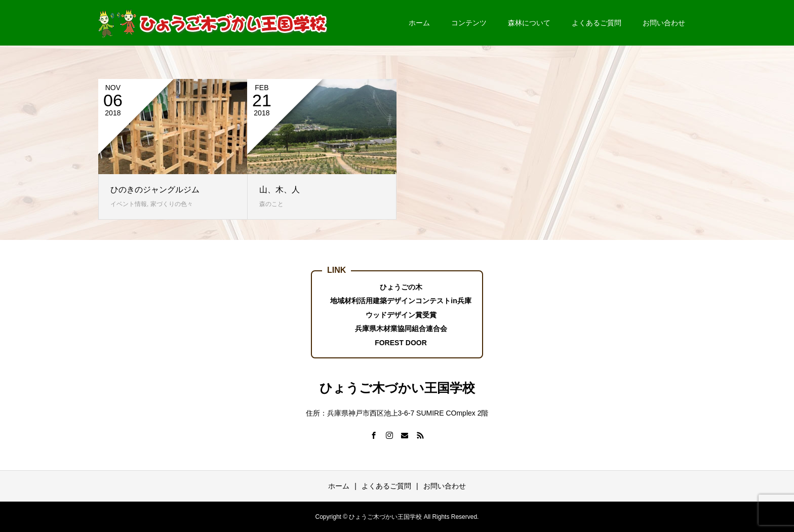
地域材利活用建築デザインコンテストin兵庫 (401, 301)
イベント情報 (129, 204)
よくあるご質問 (597, 23)
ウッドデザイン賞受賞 (401, 315)
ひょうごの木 (401, 287)
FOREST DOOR (401, 343)
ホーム (419, 23)
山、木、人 (280, 190)
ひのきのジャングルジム (155, 190)
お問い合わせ (664, 23)
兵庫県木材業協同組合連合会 (401, 329)
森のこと (271, 204)
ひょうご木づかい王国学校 (397, 388)
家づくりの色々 (172, 204)
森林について (529, 23)
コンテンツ (469, 23)
